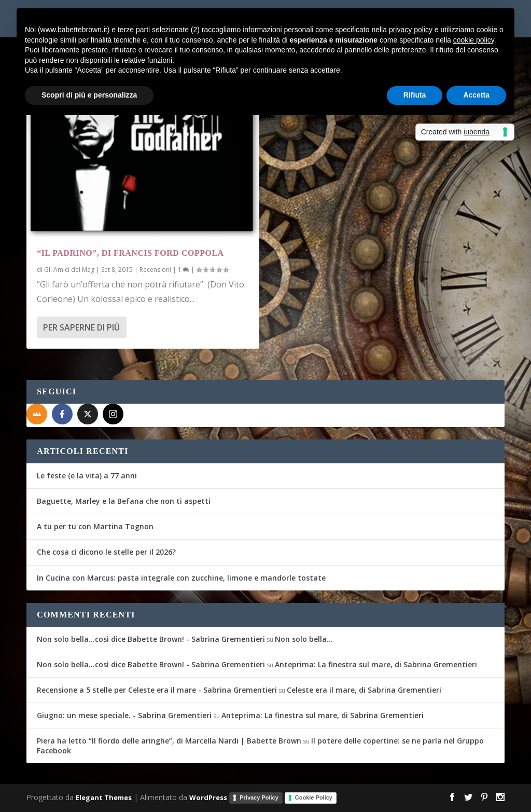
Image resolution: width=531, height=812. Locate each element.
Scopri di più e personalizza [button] (89, 95)
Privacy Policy (259, 797)
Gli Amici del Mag (69, 270)
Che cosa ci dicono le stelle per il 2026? (106, 552)
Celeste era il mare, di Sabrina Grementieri (364, 690)
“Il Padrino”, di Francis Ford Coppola (130, 253)
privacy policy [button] (411, 30)
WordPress (208, 797)
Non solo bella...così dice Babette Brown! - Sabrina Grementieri (151, 639)
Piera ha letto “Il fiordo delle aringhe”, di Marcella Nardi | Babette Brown (169, 741)
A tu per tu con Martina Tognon (95, 526)
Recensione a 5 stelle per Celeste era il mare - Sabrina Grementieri (157, 690)
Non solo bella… (304, 639)
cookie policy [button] (474, 40)
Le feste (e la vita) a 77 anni (87, 476)
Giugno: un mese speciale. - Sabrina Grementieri (124, 715)
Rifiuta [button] (415, 95)
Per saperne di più (81, 327)
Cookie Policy (314, 797)
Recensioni (155, 270)
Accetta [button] (476, 95)
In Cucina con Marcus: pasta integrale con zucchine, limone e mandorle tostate (181, 578)
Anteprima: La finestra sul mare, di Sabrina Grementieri (376, 664)
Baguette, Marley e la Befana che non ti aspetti (124, 501)
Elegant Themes (104, 797)
